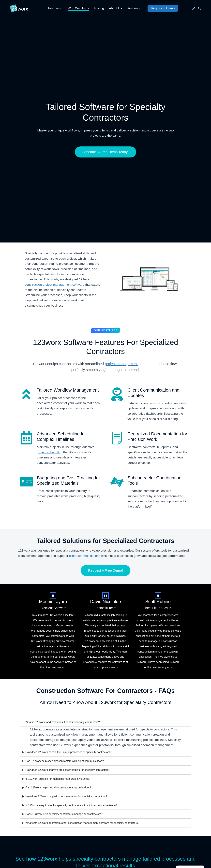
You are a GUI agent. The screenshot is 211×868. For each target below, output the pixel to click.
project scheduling (50, 452)
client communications (85, 556)
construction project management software (55, 285)
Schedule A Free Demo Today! (106, 152)
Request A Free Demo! (105, 570)
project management (121, 364)
